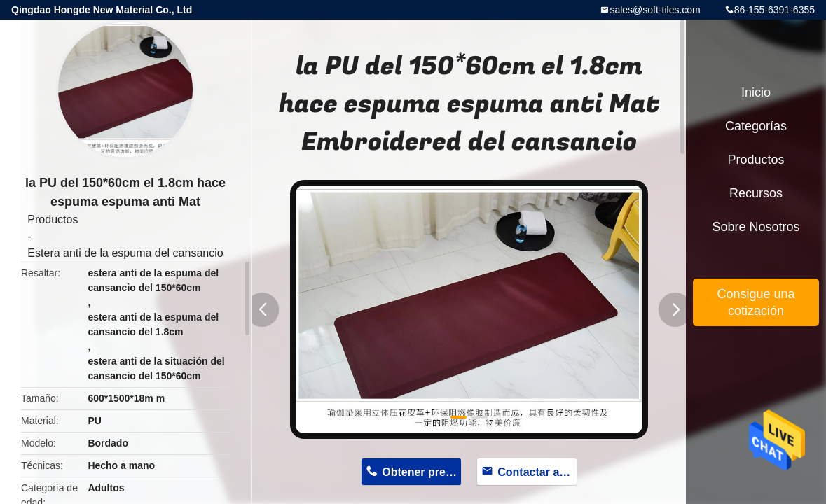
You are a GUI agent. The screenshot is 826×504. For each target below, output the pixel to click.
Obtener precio (421, 472)
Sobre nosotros (756, 227)
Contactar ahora (537, 472)
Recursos (756, 193)
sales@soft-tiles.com (655, 10)
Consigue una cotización (756, 302)
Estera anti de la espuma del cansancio (125, 253)
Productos (53, 219)
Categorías (756, 126)
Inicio (756, 92)
